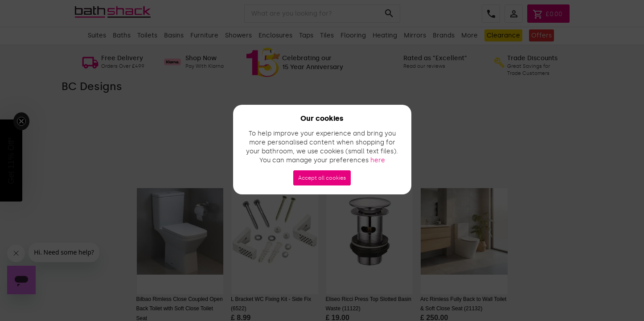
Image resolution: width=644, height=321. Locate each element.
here (378, 160)
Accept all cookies (322, 178)
